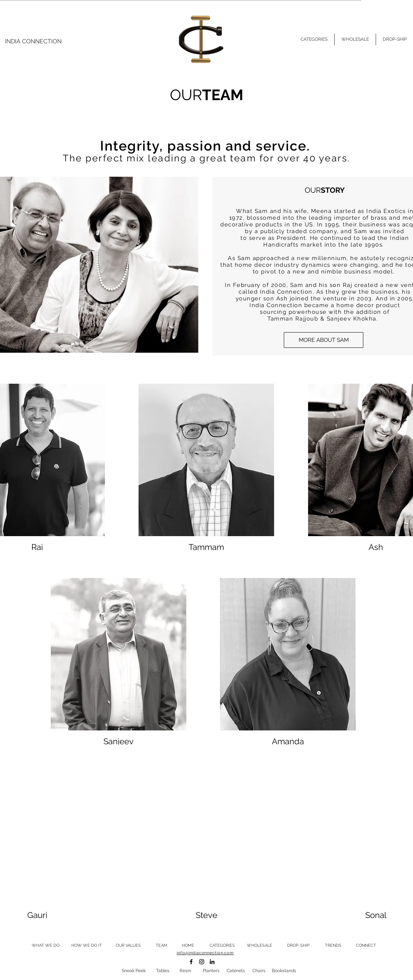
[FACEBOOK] (191, 962)
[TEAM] (162, 946)
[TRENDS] (333, 945)
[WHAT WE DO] (46, 946)
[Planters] (211, 971)
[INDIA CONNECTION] (33, 41)
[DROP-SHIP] (298, 946)
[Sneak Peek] (134, 971)
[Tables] (163, 971)
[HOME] (188, 946)
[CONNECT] (366, 946)
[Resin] (185, 971)
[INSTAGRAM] (202, 962)
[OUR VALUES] (128, 946)
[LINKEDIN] (212, 962)
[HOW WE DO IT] (87, 946)
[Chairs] (259, 971)
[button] (324, 340)
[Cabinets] (236, 971)
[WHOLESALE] (259, 946)
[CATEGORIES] (222, 946)
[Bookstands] (284, 971)
